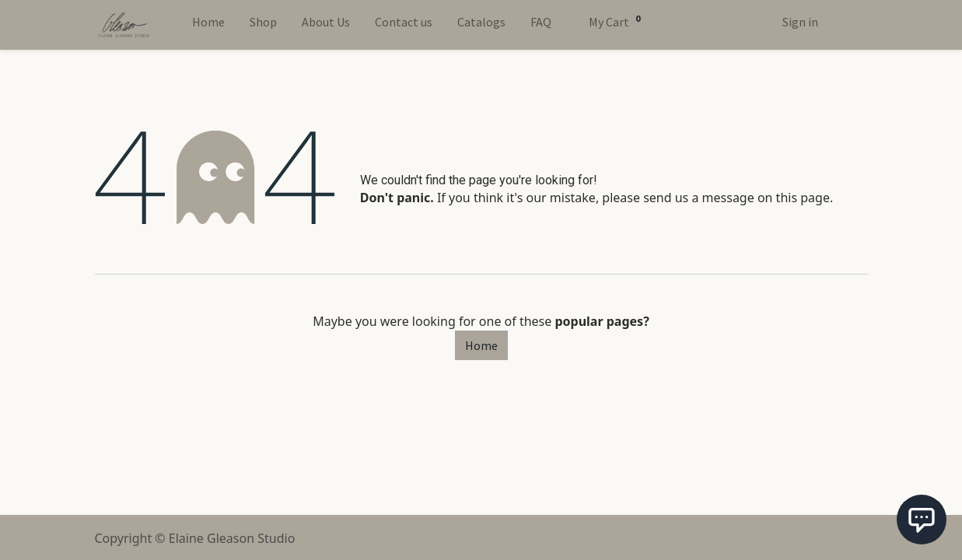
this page (803, 198)
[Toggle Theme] (843, 25)
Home (481, 345)
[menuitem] (208, 25)
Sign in (800, 22)
